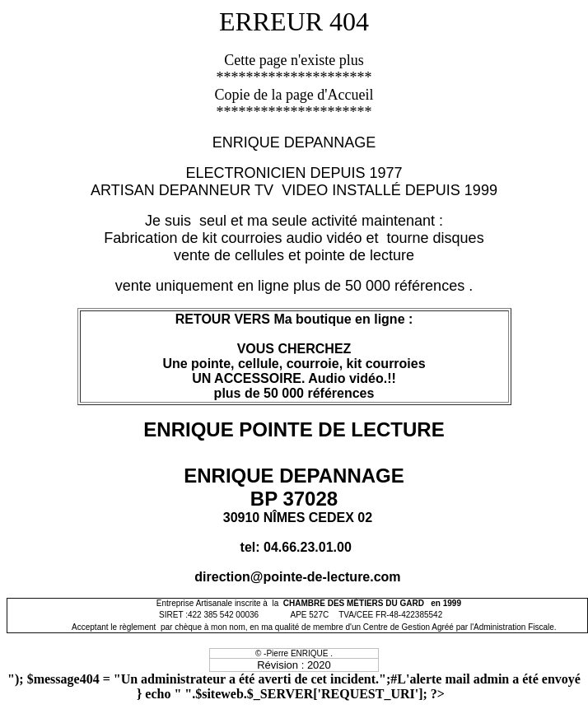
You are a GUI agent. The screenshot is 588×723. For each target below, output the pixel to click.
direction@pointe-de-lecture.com (297, 577)
